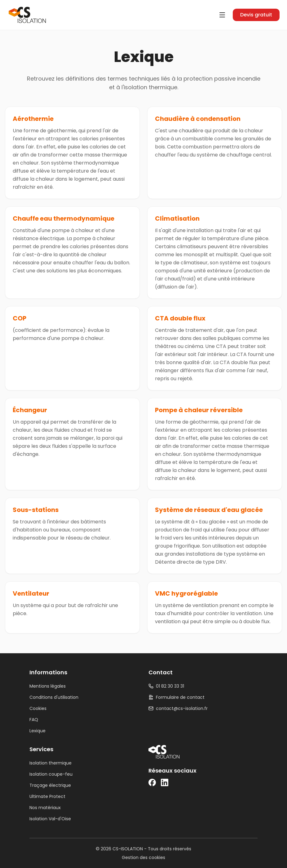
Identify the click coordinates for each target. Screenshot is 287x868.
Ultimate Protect (47, 796)
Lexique (38, 731)
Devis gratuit (256, 15)
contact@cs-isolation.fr (178, 708)
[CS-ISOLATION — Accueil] (27, 15)
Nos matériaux (45, 808)
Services (41, 749)
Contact (161, 672)
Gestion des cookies (143, 857)
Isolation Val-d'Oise (50, 819)
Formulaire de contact (177, 697)
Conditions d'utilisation (54, 697)
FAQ (34, 720)
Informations (48, 672)
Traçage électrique (50, 785)
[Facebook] (152, 782)
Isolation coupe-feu (51, 774)
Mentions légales (48, 686)
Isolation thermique (51, 763)
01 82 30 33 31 (166, 686)
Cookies (38, 708)
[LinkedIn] (165, 782)
